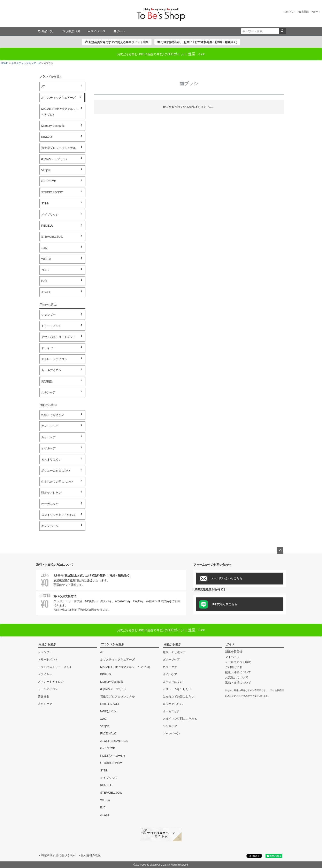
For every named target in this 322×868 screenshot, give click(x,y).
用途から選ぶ (47, 644)
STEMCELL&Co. (52, 237)
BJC (44, 281)
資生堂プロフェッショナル (59, 148)
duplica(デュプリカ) (54, 159)
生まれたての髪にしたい (57, 482)
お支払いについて (237, 677)
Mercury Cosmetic (53, 126)
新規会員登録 (234, 652)
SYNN (45, 203)
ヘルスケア (170, 726)
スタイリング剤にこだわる (59, 515)
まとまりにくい (51, 459)
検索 (282, 31)
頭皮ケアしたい (51, 493)
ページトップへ (280, 551)
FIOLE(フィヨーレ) (113, 756)
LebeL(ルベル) (109, 704)
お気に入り (71, 31)
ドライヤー (48, 348)
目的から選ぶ (172, 644)
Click (161, 630)
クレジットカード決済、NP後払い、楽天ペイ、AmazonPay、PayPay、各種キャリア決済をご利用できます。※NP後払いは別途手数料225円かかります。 (111, 602)
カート (317, 12)
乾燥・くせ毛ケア (53, 415)
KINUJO (47, 137)
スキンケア (48, 392)
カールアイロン (51, 370)
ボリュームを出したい (56, 470)
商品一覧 (45, 31)
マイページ (96, 31)
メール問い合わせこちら (221, 579)
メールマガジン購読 (238, 662)
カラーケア (48, 437)
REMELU (47, 226)
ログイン (290, 12)
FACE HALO (108, 733)
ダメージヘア (50, 426)
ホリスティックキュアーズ (26, 63)
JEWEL (46, 292)
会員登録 (304, 12)
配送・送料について (238, 672)
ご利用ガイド (234, 667)
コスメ (46, 270)
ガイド (230, 644)
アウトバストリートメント (59, 337)
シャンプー (48, 315)
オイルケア (48, 448)
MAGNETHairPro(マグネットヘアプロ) (60, 112)
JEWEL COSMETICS (114, 741)
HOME (5, 63)
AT (43, 86)
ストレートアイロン (54, 359)
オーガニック (50, 504)
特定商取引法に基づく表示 (58, 855)
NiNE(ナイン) (109, 711)
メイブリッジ (50, 214)
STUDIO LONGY (52, 192)
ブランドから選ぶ (113, 644)
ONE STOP (49, 181)
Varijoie (46, 170)
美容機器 (47, 381)
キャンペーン (50, 526)
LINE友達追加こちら (218, 604)
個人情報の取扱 (91, 855)
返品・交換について (238, 682)
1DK (44, 248)
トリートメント (51, 326)
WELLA (46, 259)
